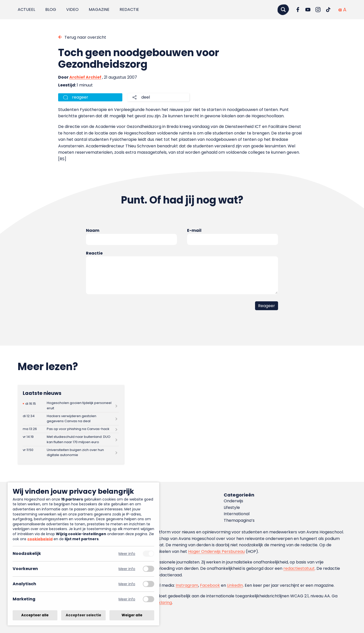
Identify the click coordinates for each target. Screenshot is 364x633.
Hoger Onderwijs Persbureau (216, 551)
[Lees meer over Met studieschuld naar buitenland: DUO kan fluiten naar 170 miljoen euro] (71, 439)
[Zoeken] (283, 9)
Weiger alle (132, 615)
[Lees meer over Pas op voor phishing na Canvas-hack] (71, 429)
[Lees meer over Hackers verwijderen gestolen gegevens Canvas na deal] (71, 419)
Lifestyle (232, 507)
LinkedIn (235, 585)
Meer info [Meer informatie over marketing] (127, 599)
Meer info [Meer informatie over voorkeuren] (127, 569)
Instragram (187, 585)
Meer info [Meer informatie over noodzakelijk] (127, 554)
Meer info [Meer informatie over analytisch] (127, 584)
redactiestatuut (299, 568)
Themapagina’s (239, 520)
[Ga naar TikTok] (328, 10)
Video (72, 9)
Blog (51, 9)
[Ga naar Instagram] (318, 10)
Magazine (99, 9)
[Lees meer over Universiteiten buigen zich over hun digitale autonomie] (71, 453)
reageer (80, 97)
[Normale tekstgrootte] (340, 10)
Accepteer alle (35, 615)
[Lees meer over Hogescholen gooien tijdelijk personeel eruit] (71, 406)
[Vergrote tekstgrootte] (345, 10)
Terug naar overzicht (85, 37)
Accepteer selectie (83, 615)
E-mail (194, 230)
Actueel (26, 9)
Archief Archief (85, 77)
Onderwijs (233, 501)
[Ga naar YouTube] (308, 10)
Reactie (94, 253)
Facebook (210, 585)
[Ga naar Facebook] (298, 10)
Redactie (129, 9)
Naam (93, 230)
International (237, 514)
